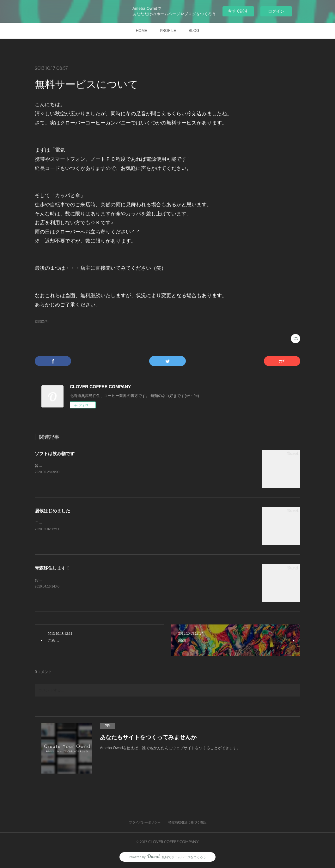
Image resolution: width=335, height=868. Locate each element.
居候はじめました (52, 511)
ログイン (276, 11)
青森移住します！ (52, 568)
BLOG (194, 31)
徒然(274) (42, 321)
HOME (142, 31)
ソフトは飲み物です (55, 454)
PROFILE (168, 31)
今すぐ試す (238, 11)
